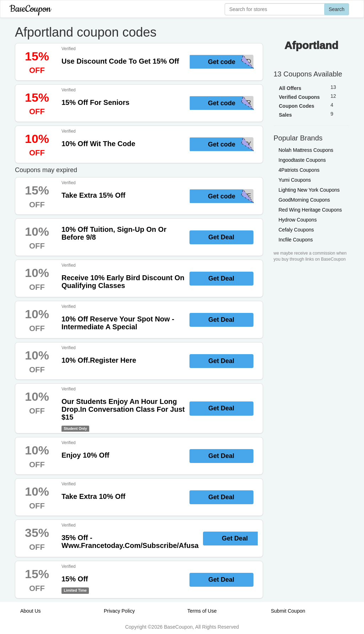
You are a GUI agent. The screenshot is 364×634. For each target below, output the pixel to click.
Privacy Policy (119, 611)
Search (337, 9)
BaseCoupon (30, 9)
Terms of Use (202, 611)
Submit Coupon (288, 611)
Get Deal (221, 237)
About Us (31, 611)
